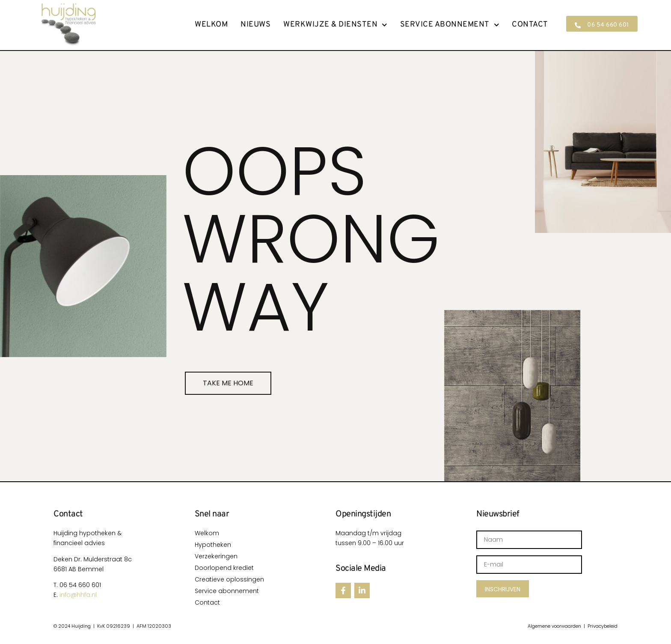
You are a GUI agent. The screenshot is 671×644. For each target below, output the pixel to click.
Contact (530, 25)
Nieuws (255, 25)
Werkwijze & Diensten (335, 25)
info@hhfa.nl (78, 595)
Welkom (211, 25)
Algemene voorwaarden (554, 626)
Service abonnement (450, 25)
